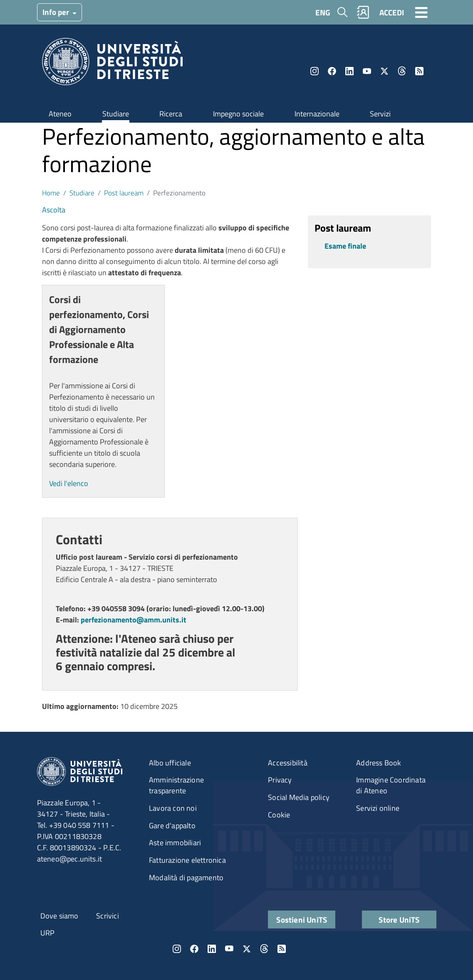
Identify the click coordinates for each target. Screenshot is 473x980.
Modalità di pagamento (186, 878)
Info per (57, 12)
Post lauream (124, 193)
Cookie (279, 815)
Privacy (280, 780)
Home (51, 193)
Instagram (315, 71)
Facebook (332, 71)
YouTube (367, 71)
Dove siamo (59, 916)
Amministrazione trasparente (176, 785)
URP (48, 933)
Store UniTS (399, 920)
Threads (402, 71)
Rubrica (363, 12)
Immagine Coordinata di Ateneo (391, 785)
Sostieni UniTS (302, 920)
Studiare (116, 114)
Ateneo (60, 114)
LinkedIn (349, 71)
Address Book (379, 763)
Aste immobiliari (175, 843)
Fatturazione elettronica (187, 860)
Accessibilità (288, 763)
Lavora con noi (173, 808)
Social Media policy (299, 797)
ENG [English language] (323, 12)
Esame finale (345, 246)
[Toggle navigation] (421, 12)
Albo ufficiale (170, 763)
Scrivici (108, 916)
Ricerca (171, 114)
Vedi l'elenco (69, 483)
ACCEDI (392, 12)
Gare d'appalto (172, 826)
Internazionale (317, 114)
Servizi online (378, 808)
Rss (419, 71)
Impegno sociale (238, 114)
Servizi (380, 114)
